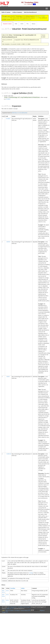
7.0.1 (36, 18)
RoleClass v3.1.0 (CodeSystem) (20, 112)
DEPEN (8, 242)
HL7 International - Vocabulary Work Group (19, 607)
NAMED (8, 99)
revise (7, 590)
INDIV (8, 376)
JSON (22, 24)
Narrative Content (7, 24)
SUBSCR (9, 454)
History (34, 24)
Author (23, 588)
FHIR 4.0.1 (9, 608)
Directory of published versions (22, 20)
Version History (25, 610)
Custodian (13, 588)
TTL (28, 24)
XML (16, 24)
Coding (31, 573)
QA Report (17, 610)
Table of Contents (9, 610)
